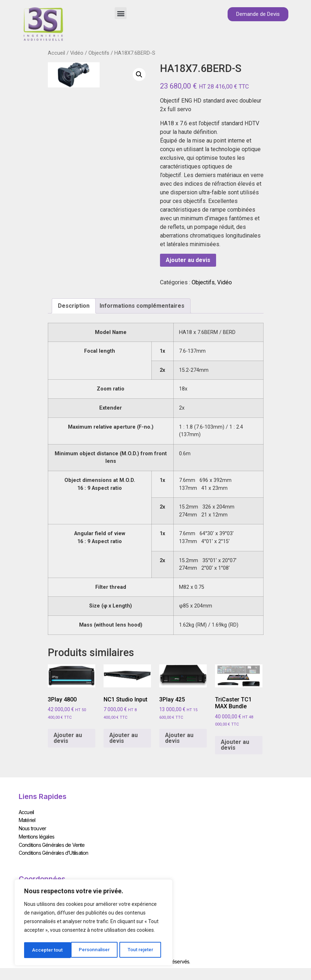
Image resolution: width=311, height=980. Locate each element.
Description (74, 306)
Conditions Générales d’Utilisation (54, 850)
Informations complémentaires (142, 306)
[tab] (74, 306)
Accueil (56, 53)
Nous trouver (32, 827)
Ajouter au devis (188, 260)
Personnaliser (48, 950)
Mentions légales (36, 834)
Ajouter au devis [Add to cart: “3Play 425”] (179, 738)
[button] (121, 13)
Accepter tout (140, 950)
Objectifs (99, 53)
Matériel (27, 819)
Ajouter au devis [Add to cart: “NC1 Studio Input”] (124, 738)
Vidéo (77, 53)
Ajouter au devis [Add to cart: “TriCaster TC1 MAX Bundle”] (235, 745)
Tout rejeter (95, 950)
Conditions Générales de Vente (52, 842)
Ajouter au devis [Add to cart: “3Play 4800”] (68, 738)
